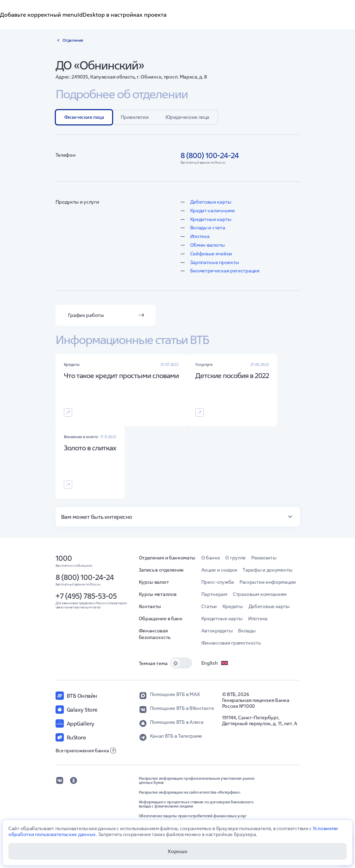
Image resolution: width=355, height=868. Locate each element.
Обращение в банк (161, 619)
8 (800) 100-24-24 (85, 577)
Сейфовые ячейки (211, 254)
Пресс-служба (218, 582)
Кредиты (233, 606)
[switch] (181, 663)
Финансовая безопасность (155, 634)
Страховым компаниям (260, 594)
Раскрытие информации (268, 582)
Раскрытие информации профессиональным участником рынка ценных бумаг (197, 780)
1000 (64, 558)
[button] (178, 517)
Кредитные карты (211, 219)
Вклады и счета (208, 228)
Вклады (247, 631)
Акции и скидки (219, 570)
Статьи (209, 606)
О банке (211, 558)
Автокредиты (217, 631)
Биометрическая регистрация (225, 271)
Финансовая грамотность (231, 643)
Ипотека (200, 236)
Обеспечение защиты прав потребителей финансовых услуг (193, 816)
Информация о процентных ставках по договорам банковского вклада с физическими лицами (196, 804)
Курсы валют (154, 582)
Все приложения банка (86, 751)
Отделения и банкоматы (167, 558)
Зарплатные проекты (215, 262)
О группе (235, 558)
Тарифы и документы (268, 570)
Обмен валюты (208, 245)
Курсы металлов (158, 594)
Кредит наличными (213, 211)
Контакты (150, 606)
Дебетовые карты (211, 202)
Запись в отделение (161, 570)
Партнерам (214, 594)
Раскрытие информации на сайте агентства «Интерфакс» (190, 792)
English (215, 663)
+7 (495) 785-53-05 (86, 596)
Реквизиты (264, 558)
